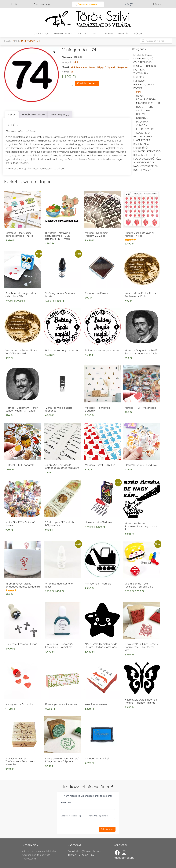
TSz (71, 72)
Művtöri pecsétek (148, 103)
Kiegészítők (141, 148)
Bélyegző (101, 67)
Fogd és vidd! (145, 129)
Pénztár (123, 34)
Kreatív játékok (144, 155)
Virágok (142, 125)
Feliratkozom (107, 829)
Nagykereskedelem (146, 166)
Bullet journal (144, 84)
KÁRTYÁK (139, 70)
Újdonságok (41, 34)
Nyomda (112, 67)
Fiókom (138, 34)
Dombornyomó (143, 59)
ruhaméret (82, 67)
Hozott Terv (145, 107)
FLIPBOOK (139, 81)
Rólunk (82, 34)
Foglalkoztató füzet (148, 159)
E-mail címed (66, 802)
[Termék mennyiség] (67, 83)
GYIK (95, 34)
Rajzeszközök (143, 136)
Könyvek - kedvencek (147, 151)
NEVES (140, 96)
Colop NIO (143, 133)
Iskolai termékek (145, 66)
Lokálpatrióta (146, 99)
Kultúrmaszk (142, 170)
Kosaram (108, 34)
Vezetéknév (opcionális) (71, 816)
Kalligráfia (141, 144)
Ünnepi (141, 114)
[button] (54, 52)
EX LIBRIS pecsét (144, 55)
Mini (17, 41)
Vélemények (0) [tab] (60, 114)
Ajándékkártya (144, 162)
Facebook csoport (43, 4)
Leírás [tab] (12, 114)
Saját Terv (143, 110)
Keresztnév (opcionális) (99, 816)
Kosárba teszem (87, 83)
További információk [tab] (33, 114)
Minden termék (63, 34)
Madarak (142, 122)
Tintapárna (141, 73)
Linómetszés (142, 140)
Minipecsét (123, 67)
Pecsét (8, 41)
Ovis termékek (143, 62)
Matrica (139, 77)
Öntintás (142, 118)
